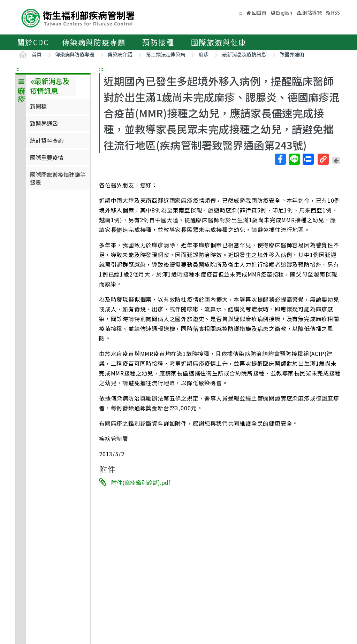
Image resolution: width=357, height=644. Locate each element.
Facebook (280, 159)
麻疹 (204, 54)
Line (294, 159)
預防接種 (158, 42)
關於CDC (33, 42)
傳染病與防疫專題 (94, 42)
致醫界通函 (292, 54)
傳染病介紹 (120, 54)
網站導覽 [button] (312, 12)
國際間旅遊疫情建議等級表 (58, 178)
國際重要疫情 (47, 157)
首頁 (37, 54)
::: (17, 69)
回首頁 (259, 12)
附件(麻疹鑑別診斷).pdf (141, 482)
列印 (308, 159)
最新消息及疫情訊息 (244, 54)
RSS (335, 12)
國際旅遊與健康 (219, 42)
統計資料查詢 (47, 140)
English (284, 13)
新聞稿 (38, 106)
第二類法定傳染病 (166, 54)
